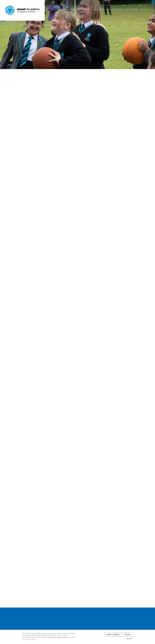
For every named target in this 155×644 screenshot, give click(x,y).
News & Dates (99, 10)
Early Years (72, 10)
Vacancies (132, 5)
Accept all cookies (113, 635)
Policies (129, 639)
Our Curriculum (85, 10)
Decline (128, 635)
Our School (61, 10)
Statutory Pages (132, 10)
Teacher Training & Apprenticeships (112, 5)
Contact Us (145, 10)
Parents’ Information (115, 10)
